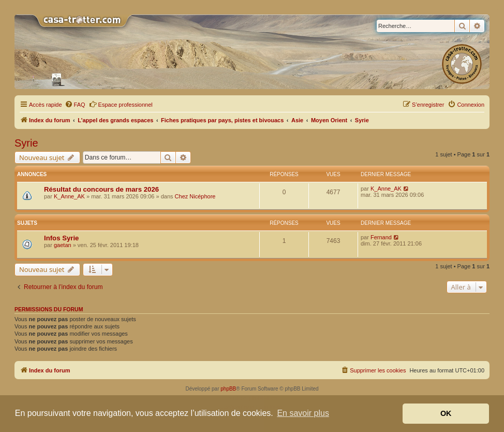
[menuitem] (75, 105)
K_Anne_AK (69, 196)
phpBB (228, 389)
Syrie (26, 143)
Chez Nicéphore (195, 196)
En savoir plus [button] (303, 413)
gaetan (63, 245)
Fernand (381, 237)
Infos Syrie (61, 238)
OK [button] (446, 413)
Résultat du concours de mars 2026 (101, 189)
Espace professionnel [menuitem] (121, 104)
